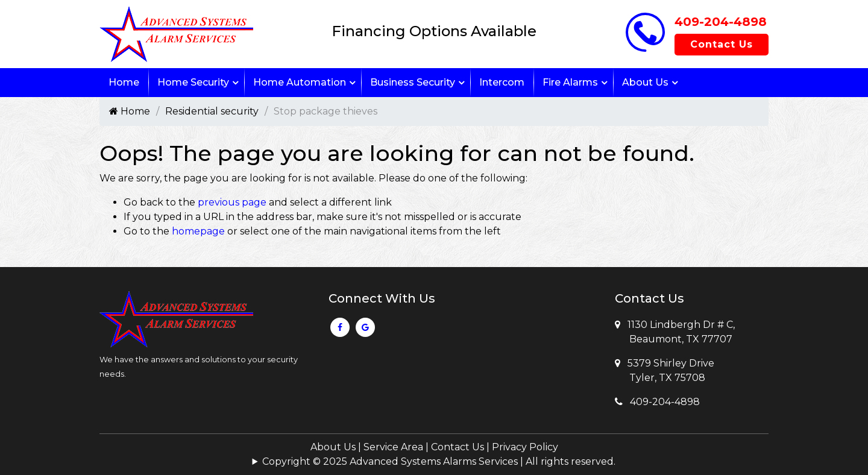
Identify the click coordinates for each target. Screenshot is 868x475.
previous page (232, 202)
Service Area (393, 447)
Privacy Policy (525, 447)
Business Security (413, 82)
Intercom (502, 82)
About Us (645, 82)
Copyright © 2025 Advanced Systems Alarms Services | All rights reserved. (439, 461)
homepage (198, 231)
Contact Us (722, 44)
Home (124, 82)
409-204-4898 (721, 22)
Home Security (193, 82)
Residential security (212, 111)
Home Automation (300, 82)
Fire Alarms (570, 82)
